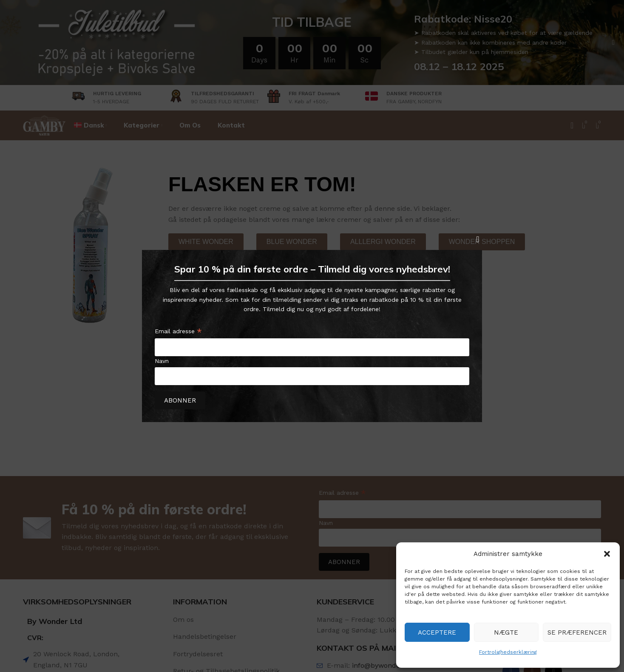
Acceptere (437, 632)
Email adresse (178, 332)
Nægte (506, 632)
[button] (607, 554)
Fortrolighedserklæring (508, 652)
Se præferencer (577, 632)
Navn (162, 361)
